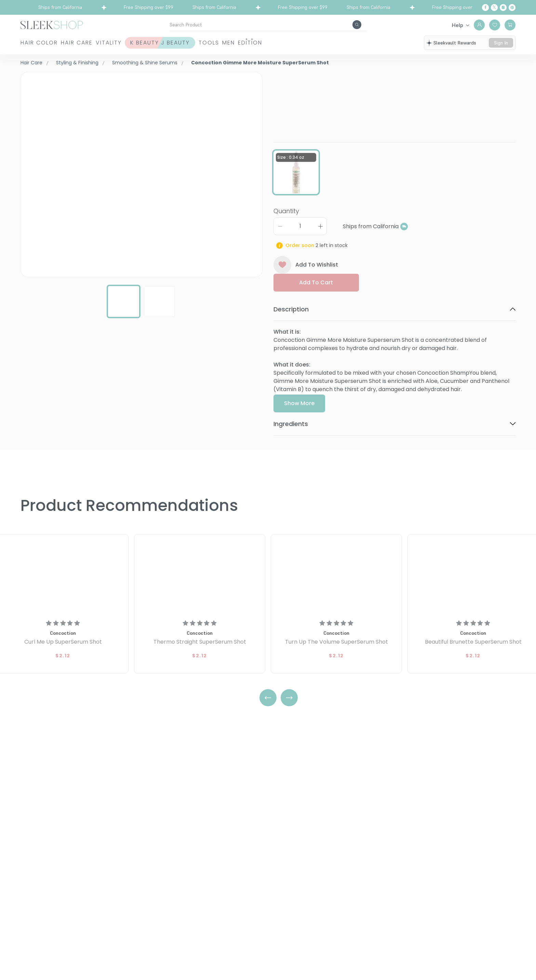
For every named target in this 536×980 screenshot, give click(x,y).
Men (307, 43)
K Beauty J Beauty (207, 43)
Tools (271, 43)
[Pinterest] (512, 8)
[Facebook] (485, 8)
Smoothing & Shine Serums (145, 63)
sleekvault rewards (455, 43)
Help (458, 25)
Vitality (140, 43)
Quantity (286, 233)
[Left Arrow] (268, 698)
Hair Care (92, 43)
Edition (344, 43)
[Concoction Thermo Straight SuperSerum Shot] (200, 575)
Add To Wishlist (306, 287)
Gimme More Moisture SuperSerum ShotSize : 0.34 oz (388, 94)
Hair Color (39, 43)
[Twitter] (494, 8)
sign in (501, 43)
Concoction (290, 76)
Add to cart (316, 305)
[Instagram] (503, 8)
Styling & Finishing (77, 63)
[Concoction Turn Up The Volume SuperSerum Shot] (336, 575)
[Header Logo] (52, 24)
